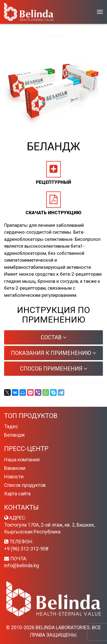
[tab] (53, 337)
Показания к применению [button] (53, 353)
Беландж (15, 435)
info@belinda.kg (21, 565)
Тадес (11, 426)
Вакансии (15, 468)
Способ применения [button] (54, 369)
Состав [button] (54, 337)
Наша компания (22, 460)
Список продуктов (25, 485)
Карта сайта (17, 494)
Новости (14, 477)
